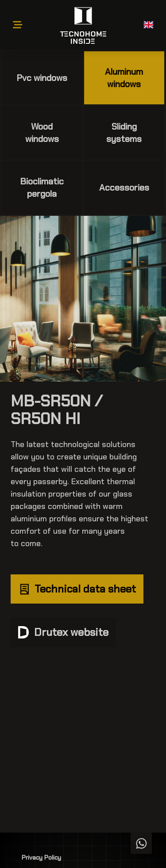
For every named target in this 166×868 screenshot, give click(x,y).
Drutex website (63, 632)
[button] (148, 25)
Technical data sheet (77, 589)
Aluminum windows (124, 78)
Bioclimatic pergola (42, 187)
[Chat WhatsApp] (141, 843)
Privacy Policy (41, 857)
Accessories (124, 187)
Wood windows (42, 133)
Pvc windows (42, 78)
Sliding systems (124, 133)
